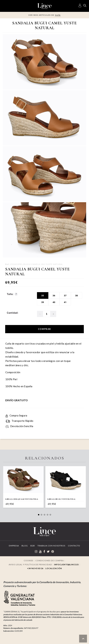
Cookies (29, 560)
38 (76, 296)
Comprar (44, 329)
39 (43, 302)
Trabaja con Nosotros (51, 546)
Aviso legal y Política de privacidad (30, 565)
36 (54, 296)
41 (65, 302)
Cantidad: (13, 313)
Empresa (14, 546)
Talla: (12, 294)
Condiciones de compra (50, 560)
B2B (33, 546)
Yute (58, 15)
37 (65, 296)
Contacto (74, 546)
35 (43, 296)
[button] (39, 515)
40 (54, 302)
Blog (25, 546)
